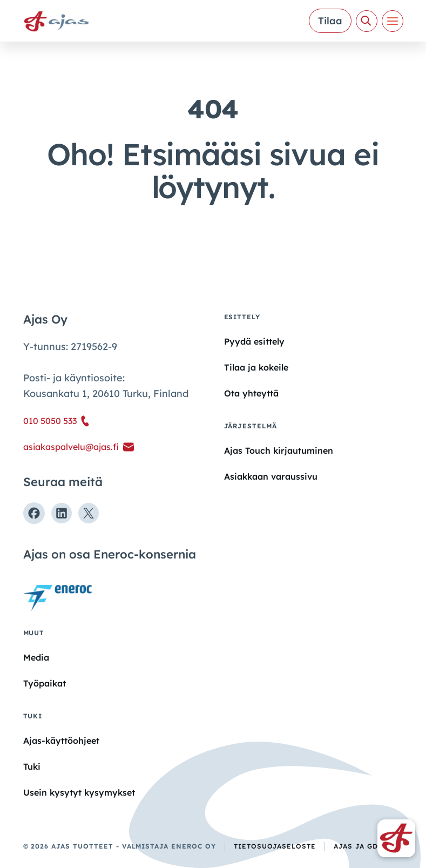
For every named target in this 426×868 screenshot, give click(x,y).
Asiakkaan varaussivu (271, 476)
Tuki (32, 766)
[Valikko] (393, 21)
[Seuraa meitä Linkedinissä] (62, 513)
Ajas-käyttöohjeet (61, 740)
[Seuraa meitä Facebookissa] (34, 513)
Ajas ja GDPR (361, 846)
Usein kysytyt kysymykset (79, 792)
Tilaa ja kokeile (256, 367)
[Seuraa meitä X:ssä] (89, 513)
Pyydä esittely (254, 341)
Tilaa (330, 21)
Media (36, 657)
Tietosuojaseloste (275, 846)
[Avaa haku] (367, 21)
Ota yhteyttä (251, 393)
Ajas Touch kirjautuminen (279, 450)
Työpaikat (45, 683)
